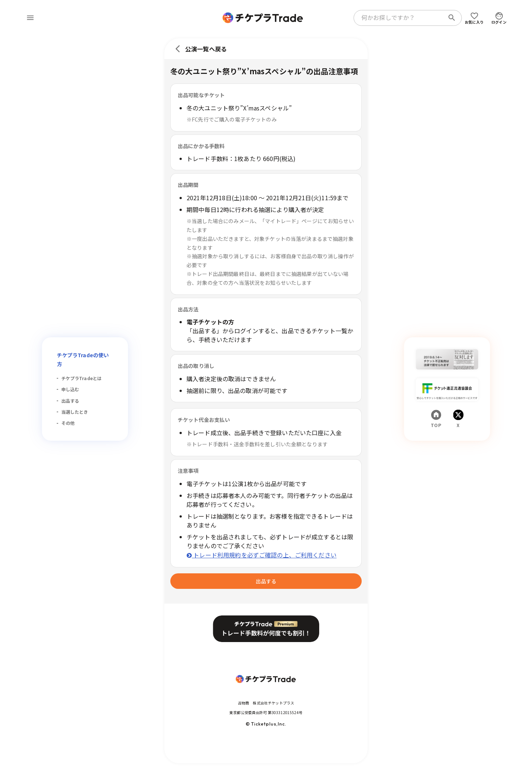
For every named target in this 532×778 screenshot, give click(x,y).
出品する (70, 401)
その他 (68, 423)
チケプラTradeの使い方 (83, 359)
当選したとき (75, 412)
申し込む (70, 389)
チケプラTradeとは (82, 378)
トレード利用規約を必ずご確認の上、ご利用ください (262, 555)
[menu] (30, 18)
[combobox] (400, 18)
